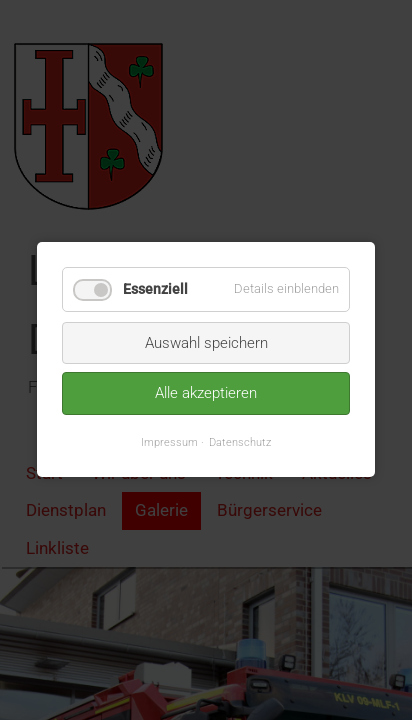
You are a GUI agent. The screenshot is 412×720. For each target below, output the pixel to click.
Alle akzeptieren (206, 394)
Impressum (169, 442)
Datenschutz (240, 442)
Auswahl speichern (206, 343)
